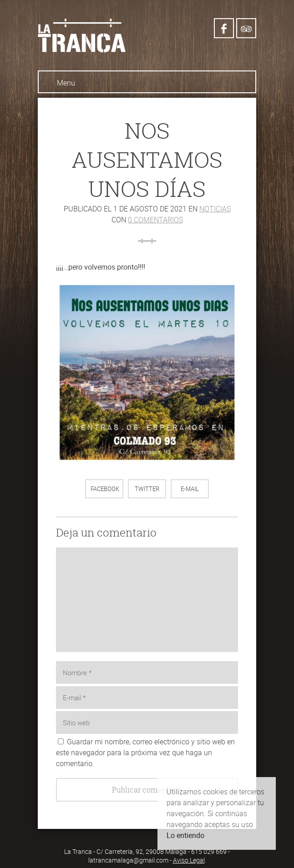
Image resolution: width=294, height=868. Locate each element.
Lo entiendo (185, 835)
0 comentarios (155, 220)
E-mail (190, 489)
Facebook (105, 489)
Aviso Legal (189, 860)
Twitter (147, 489)
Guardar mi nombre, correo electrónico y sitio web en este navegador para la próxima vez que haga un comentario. (145, 753)
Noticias (215, 209)
